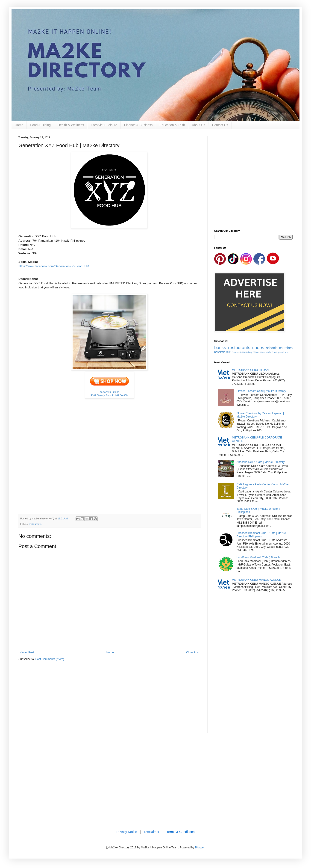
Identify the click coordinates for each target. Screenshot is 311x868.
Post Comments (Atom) (50, 659)
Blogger (200, 847)
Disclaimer (152, 832)
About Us (199, 125)
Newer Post (27, 652)
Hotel (263, 352)
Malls (268, 352)
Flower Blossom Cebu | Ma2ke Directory (261, 391)
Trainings (276, 352)
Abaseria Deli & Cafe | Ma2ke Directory (261, 462)
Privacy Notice (127, 832)
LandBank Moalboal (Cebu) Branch (258, 557)
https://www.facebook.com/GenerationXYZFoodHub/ (54, 266)
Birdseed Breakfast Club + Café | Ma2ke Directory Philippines (261, 535)
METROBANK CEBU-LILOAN (250, 370)
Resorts (236, 352)
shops (258, 348)
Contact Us (220, 125)
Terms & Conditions (180, 832)
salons (285, 352)
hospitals (220, 352)
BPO (242, 352)
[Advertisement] (109, 700)
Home (19, 125)
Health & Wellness (71, 125)
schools (272, 348)
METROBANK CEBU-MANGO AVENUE (257, 580)
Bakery (249, 352)
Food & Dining (40, 125)
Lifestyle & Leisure (104, 125)
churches (286, 348)
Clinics (256, 352)
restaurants (35, 524)
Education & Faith (172, 125)
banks (220, 348)
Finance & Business (138, 125)
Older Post (193, 652)
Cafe (229, 352)
